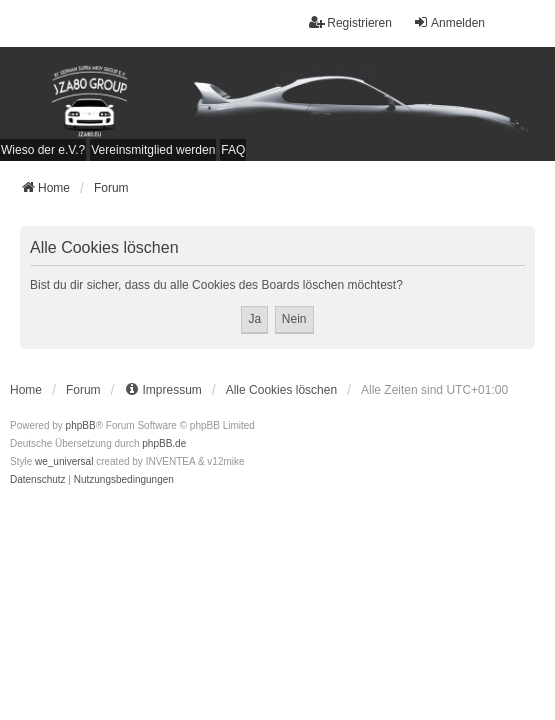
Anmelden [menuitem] (449, 22)
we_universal (64, 461)
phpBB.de (164, 443)
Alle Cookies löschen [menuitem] (281, 390)
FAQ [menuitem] (233, 150)
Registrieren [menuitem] (350, 22)
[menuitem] (43, 150)
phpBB (81, 425)
